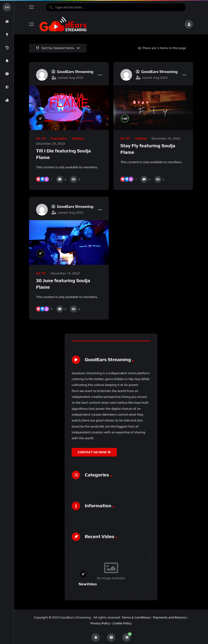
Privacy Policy (100, 623)
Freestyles (59, 138)
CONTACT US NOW (94, 452)
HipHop (78, 138)
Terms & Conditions (136, 617)
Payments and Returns (170, 617)
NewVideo (88, 584)
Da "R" (41, 138)
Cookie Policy (122, 623)
